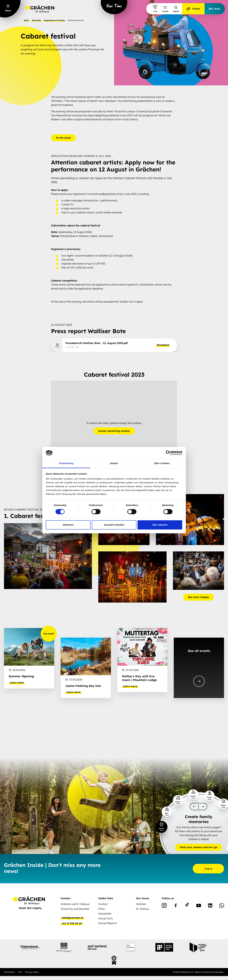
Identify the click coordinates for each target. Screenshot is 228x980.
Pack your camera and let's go (199, 847)
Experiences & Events (54, 20)
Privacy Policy (32, 972)
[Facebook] (176, 906)
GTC (20, 972)
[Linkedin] (210, 906)
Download (163, 345)
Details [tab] (114, 463)
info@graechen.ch (72, 918)
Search (176, 9)
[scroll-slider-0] (194, 807)
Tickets (193, 9)
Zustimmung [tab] (66, 463)
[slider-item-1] (162, 827)
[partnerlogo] (30, 947)
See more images (198, 597)
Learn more (17, 683)
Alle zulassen (160, 525)
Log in (208, 869)
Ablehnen (68, 525)
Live (155, 8)
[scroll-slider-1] (203, 807)
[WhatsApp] (222, 906)
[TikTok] (187, 906)
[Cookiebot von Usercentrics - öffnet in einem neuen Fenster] (168, 453)
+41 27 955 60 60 (72, 923)
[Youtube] (199, 906)
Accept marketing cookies (114, 431)
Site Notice (9, 972)
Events (165, 9)
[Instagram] (164, 906)
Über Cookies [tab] (162, 463)
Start (26, 20)
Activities (36, 20)
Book (215, 9)
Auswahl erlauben (114, 525)
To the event (63, 138)
